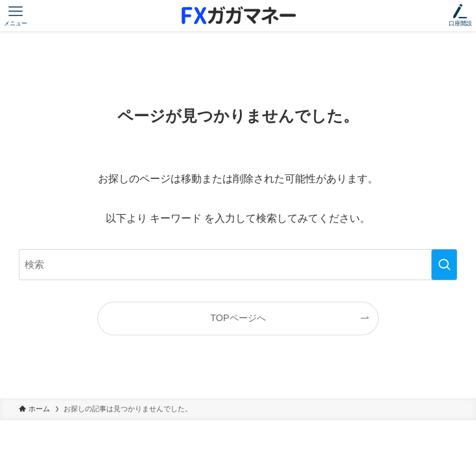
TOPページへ (238, 318)
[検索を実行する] (444, 265)
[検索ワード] (238, 265)
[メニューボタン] (16, 16)
